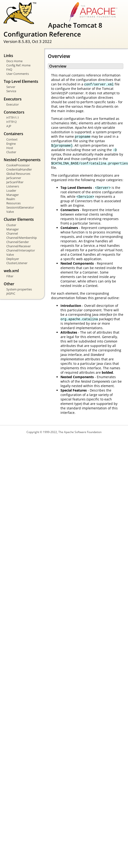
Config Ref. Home (18, 65)
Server (11, 87)
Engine (11, 144)
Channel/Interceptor (21, 250)
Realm (11, 199)
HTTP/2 (11, 122)
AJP (9, 126)
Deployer (13, 259)
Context (12, 139)
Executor (13, 104)
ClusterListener (17, 263)
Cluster (11, 152)
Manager (13, 195)
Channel (12, 233)
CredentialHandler (19, 169)
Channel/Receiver (19, 246)
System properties (19, 289)
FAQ (9, 69)
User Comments (18, 74)
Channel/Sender (18, 242)
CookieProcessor (18, 165)
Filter (10, 276)
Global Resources (18, 174)
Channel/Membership (22, 238)
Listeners (13, 186)
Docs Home (14, 61)
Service (11, 91)
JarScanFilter (15, 182)
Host (10, 148)
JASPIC (11, 293)
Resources (13, 203)
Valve (10, 212)
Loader (11, 190)
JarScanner (14, 178)
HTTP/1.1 (13, 118)
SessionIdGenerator (20, 207)
